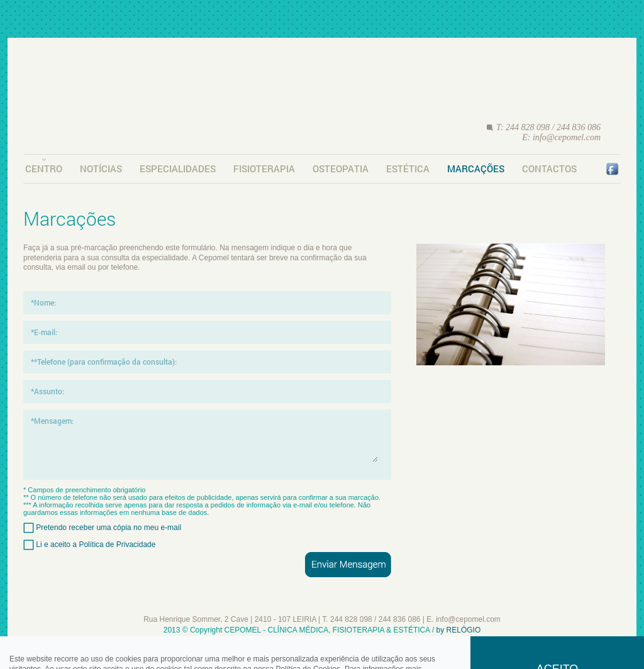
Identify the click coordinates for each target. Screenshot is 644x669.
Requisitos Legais (322, 641)
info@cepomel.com (567, 137)
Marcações (476, 169)
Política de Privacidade (117, 544)
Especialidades (178, 169)
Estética (408, 169)
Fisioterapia (264, 169)
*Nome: (43, 302)
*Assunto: (47, 391)
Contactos (549, 169)
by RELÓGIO (459, 630)
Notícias (101, 169)
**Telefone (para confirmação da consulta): (104, 362)
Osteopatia (341, 169)
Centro (44, 169)
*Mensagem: (52, 421)
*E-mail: (44, 332)
